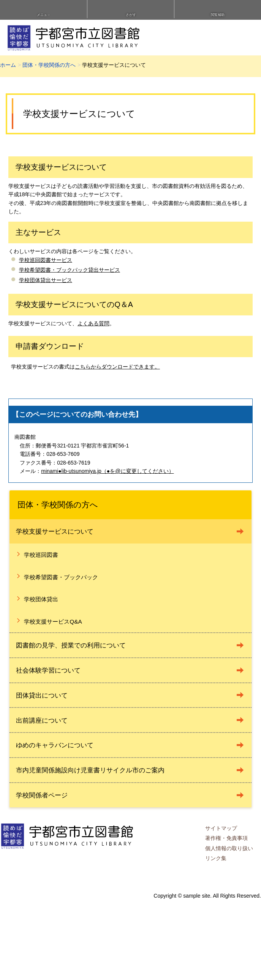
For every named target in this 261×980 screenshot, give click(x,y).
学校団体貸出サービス (46, 280)
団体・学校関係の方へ (49, 65)
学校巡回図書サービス (46, 260)
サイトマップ (221, 828)
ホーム (8, 65)
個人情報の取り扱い (229, 848)
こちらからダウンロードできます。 (117, 367)
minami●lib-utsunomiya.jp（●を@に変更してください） (107, 471)
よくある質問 (93, 323)
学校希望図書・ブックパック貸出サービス (70, 270)
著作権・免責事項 (226, 838)
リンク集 (216, 858)
